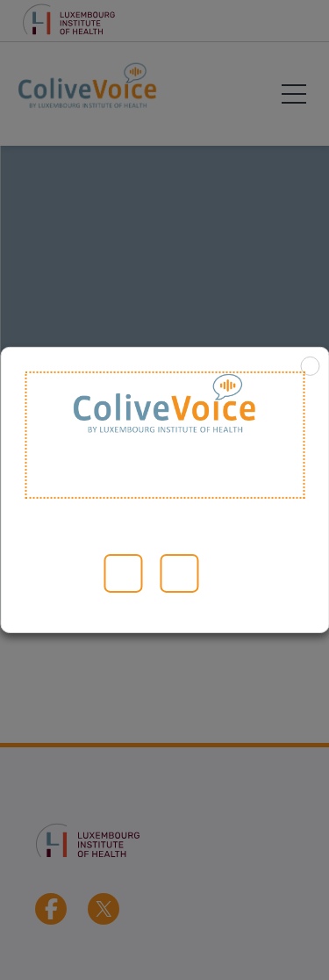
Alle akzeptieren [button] (123, 573)
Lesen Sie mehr (47, 573)
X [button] (310, 366)
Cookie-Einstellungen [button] (79, 573)
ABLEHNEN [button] (179, 573)
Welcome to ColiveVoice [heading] (164, 435)
